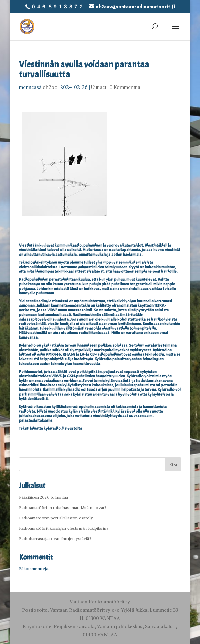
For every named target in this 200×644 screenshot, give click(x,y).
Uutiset (99, 87)
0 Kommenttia (125, 87)
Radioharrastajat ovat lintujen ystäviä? (55, 538)
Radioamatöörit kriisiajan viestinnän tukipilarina (64, 528)
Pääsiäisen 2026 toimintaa (44, 497)
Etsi (173, 464)
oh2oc (50, 87)
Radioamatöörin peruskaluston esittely (56, 518)
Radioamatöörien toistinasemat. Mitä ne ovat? (63, 507)
